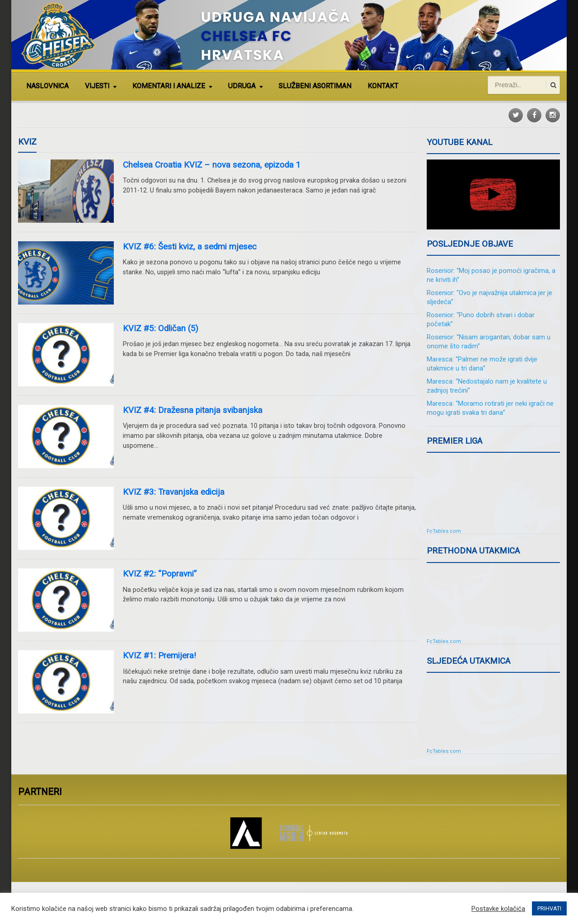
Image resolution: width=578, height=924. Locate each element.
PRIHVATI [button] (549, 908)
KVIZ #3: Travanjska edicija (174, 492)
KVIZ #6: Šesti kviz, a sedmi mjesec (190, 247)
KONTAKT (383, 86)
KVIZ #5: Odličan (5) (161, 328)
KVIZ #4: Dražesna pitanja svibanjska (193, 410)
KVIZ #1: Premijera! (159, 656)
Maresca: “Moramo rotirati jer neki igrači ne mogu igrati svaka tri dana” (490, 408)
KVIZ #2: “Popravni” (160, 574)
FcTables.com (444, 531)
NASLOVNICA (47, 86)
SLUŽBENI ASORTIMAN (315, 86)
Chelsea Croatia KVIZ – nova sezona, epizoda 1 (212, 165)
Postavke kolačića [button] (498, 909)
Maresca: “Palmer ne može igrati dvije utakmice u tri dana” (482, 364)
